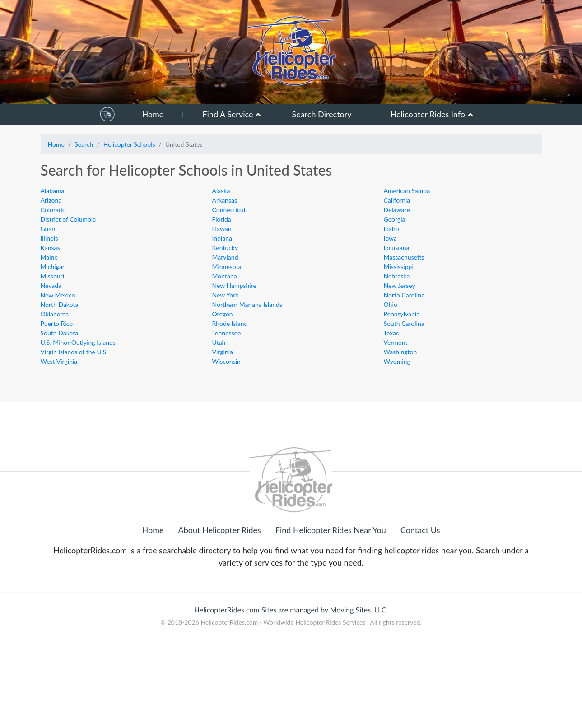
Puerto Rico (57, 323)
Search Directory (321, 114)
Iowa (390, 238)
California (397, 200)
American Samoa (407, 191)
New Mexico (58, 295)
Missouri (53, 276)
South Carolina (404, 323)
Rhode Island (230, 323)
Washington (400, 352)
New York (226, 295)
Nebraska (397, 276)
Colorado (53, 210)
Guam (49, 229)
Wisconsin (226, 361)
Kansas (50, 248)
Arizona (51, 200)
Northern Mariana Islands (247, 304)
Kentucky (225, 248)
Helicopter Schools (129, 144)
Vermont (396, 342)
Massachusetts (404, 257)
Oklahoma (55, 314)
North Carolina (404, 295)
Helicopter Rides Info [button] (428, 114)
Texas (391, 333)
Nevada (51, 285)
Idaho (391, 229)
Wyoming (397, 361)
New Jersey (400, 285)
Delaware (397, 210)
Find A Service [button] (228, 114)
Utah (219, 342)
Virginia (223, 352)
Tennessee (227, 333)
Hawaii (222, 229)
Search (84, 144)
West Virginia (59, 361)
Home (153, 114)
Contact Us (420, 567)
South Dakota (60, 333)
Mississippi (399, 267)
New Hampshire (234, 285)
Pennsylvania (402, 314)
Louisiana (397, 248)
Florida (222, 219)
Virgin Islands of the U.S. (74, 352)
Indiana (222, 238)
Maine (49, 257)
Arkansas (225, 200)
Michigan (53, 267)
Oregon (223, 314)
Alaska (221, 191)
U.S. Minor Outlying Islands (78, 342)
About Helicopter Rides (220, 567)
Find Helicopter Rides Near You (331, 567)
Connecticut (229, 210)
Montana (225, 276)
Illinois (49, 238)
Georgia (395, 219)
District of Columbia (68, 219)
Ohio (391, 304)
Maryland (225, 257)
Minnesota (227, 267)
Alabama (53, 191)
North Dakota (60, 304)
